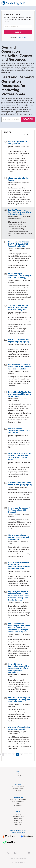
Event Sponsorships (18, 802)
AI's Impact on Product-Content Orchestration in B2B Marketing (19, 537)
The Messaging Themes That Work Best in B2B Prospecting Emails (18, 244)
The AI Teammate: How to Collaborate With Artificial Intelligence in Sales (19, 367)
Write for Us (18, 804)
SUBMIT (18, 32)
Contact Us (18, 814)
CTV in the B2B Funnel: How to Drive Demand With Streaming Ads (18, 308)
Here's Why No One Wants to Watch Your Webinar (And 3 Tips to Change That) (20, 456)
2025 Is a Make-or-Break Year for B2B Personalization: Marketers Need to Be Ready (20, 566)
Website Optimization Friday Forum (18, 143)
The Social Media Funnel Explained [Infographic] (19, 341)
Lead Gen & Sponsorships (18, 800)
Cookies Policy (18, 824)
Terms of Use (18, 820)
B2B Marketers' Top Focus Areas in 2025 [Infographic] (20, 484)
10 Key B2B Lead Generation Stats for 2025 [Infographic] (19, 430)
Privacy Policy (18, 822)
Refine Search (8, 135)
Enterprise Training (18, 789)
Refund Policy (18, 818)
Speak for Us (18, 806)
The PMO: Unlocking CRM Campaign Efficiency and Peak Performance (19, 700)
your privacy (22, 37)
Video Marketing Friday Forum (18, 179)
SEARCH (28, 119)
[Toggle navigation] (32, 3)
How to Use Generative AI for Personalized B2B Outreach (19, 510)
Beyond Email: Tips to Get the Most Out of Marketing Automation (20, 394)
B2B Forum (18, 791)
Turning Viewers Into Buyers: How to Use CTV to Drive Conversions (20, 212)
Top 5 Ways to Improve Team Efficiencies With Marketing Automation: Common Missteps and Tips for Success (18, 596)
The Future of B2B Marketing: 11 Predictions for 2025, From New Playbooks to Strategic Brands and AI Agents (19, 628)
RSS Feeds (18, 776)
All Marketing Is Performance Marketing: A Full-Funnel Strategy (20, 276)
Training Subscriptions (18, 787)
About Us (18, 774)
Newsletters (18, 778)
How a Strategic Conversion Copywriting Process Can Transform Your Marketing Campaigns (19, 668)
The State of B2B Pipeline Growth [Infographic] (19, 728)
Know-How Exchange (18, 816)
